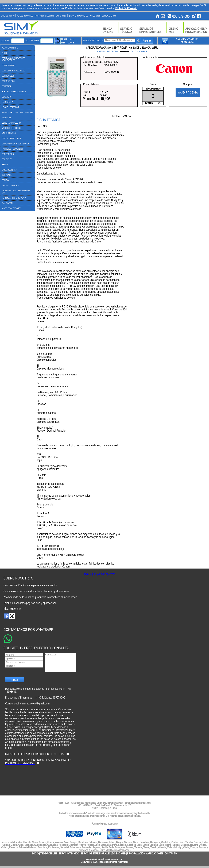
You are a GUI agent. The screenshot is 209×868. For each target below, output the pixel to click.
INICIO (35, 853)
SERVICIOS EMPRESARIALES (96, 853)
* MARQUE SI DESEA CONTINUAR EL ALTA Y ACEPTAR (38, 767)
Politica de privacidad (44, 16)
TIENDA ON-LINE (49, 853)
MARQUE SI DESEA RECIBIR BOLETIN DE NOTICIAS (35, 760)
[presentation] (32, 784)
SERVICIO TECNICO (69, 853)
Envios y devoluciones (78, 16)
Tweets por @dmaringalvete (99, 574)
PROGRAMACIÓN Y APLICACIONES (145, 853)
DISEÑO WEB (119, 853)
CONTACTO (171, 853)
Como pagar (61, 16)
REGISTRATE (68, 39)
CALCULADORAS (139, 51)
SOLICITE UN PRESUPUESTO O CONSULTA (36, 648)
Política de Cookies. (126, 8)
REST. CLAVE (68, 43)
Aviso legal (95, 16)
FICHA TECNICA (122, 116)
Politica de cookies (25, 16)
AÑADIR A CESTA (188, 92)
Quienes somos (8, 16)
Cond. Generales (109, 16)
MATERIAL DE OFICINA (108, 51)
